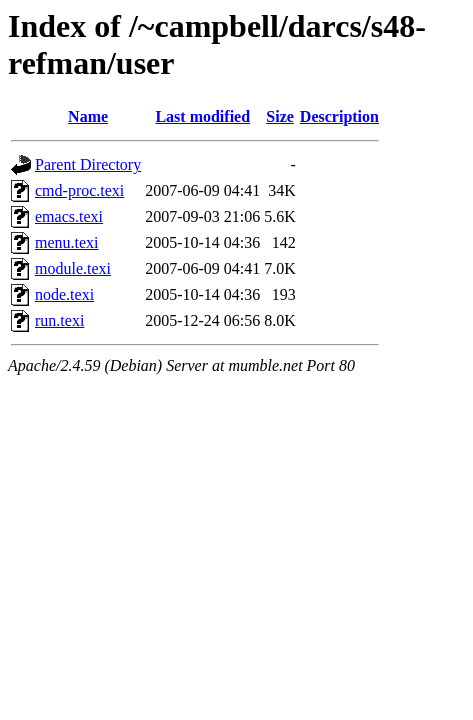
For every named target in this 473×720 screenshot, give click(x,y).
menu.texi (67, 242)
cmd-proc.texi (79, 190)
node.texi (64, 294)
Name (88, 116)
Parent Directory (88, 164)
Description (339, 116)
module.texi (73, 268)
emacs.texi (69, 216)
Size (280, 116)
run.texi (59, 320)
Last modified (202, 116)
